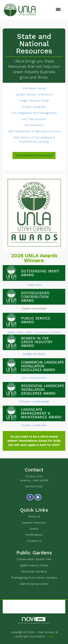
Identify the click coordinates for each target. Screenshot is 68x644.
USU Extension (34, 125)
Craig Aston (34, 285)
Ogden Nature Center (34, 565)
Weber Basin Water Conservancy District (34, 332)
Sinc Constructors (34, 378)
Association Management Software (34, 620)
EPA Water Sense (34, 88)
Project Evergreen (34, 107)
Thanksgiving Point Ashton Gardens (34, 578)
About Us (34, 516)
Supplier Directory (34, 523)
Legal (51, 636)
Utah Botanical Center (34, 584)
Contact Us (34, 541)
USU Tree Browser (34, 119)
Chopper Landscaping (34, 401)
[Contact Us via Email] (38, 497)
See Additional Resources (34, 155)
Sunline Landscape (34, 425)
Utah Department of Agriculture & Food (34, 131)
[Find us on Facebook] (30, 497)
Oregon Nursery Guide (34, 101)
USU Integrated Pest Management (34, 113)
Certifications (34, 535)
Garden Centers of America (34, 94)
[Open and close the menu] (51, 10)
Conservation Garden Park (34, 559)
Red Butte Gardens (34, 571)
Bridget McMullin (34, 354)
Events (34, 529)
